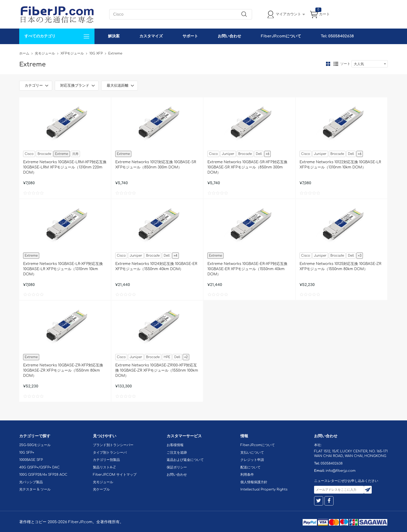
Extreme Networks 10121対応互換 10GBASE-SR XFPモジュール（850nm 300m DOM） (156, 165)
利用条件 (247, 475)
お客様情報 (175, 445)
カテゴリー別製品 (106, 460)
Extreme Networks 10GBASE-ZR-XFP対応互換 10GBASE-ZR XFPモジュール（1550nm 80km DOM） (63, 370)
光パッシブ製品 (31, 482)
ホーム (24, 53)
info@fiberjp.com (341, 471)
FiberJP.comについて (281, 36)
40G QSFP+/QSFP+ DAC (39, 467)
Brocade (44, 154)
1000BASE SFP (31, 460)
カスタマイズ (151, 36)
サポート (190, 36)
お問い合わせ (229, 36)
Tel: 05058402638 (337, 36)
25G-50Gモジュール (35, 445)
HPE (167, 357)
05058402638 (332, 463)
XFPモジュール (72, 53)
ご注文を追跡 (177, 453)
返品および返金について (185, 460)
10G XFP (96, 53)
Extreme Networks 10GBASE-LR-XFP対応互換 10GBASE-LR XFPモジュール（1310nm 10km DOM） (63, 269)
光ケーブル (101, 489)
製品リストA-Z (104, 467)
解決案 (114, 36)
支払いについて (252, 453)
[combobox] (370, 64)
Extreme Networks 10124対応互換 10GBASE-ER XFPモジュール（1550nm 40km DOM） (156, 266)
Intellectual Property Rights (264, 489)
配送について (250, 467)
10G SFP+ (27, 453)
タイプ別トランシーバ (110, 453)
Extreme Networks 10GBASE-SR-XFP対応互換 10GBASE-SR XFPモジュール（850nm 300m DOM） (247, 167)
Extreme (62, 154)
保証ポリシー (177, 467)
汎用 (75, 154)
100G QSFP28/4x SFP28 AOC (43, 475)
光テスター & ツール (35, 489)
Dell (259, 154)
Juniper (228, 154)
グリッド (328, 64)
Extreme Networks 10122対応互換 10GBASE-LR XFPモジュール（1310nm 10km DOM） (340, 165)
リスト (336, 64)
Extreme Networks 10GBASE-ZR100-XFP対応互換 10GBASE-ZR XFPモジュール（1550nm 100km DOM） (157, 370)
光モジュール (45, 53)
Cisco (29, 154)
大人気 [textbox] (359, 64)
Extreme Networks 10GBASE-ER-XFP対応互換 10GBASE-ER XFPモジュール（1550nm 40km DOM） (247, 269)
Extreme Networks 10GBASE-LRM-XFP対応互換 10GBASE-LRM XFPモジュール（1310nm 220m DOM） (65, 167)
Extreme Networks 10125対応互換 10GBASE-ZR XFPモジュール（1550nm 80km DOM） (340, 266)
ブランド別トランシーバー (113, 445)
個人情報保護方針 (254, 482)
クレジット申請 (252, 460)
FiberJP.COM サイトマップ (115, 475)
